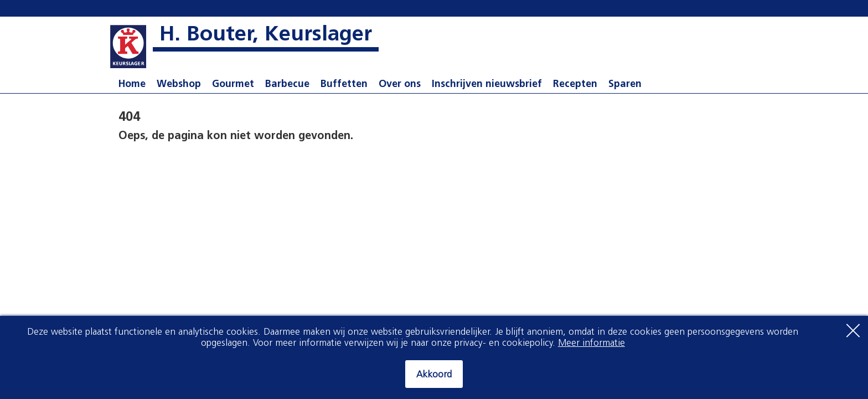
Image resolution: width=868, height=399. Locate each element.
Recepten (575, 85)
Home (132, 85)
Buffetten (344, 85)
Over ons (400, 85)
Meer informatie (591, 343)
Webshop (179, 85)
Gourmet (233, 85)
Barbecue (287, 85)
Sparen (625, 85)
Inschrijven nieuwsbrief (487, 85)
